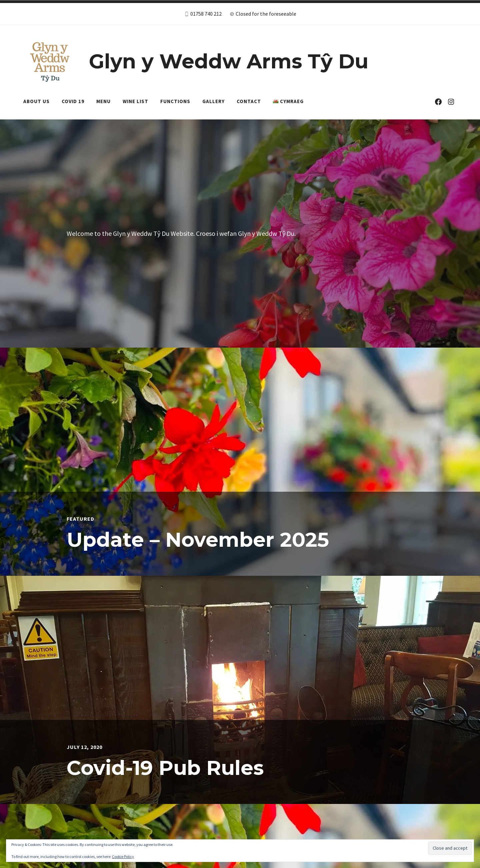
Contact (249, 101)
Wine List (135, 101)
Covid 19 (73, 101)
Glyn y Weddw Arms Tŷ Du (229, 61)
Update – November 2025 (198, 540)
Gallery (213, 101)
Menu (103, 101)
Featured (80, 519)
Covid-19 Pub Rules (165, 768)
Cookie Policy (123, 856)
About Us (36, 101)
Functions (175, 101)
